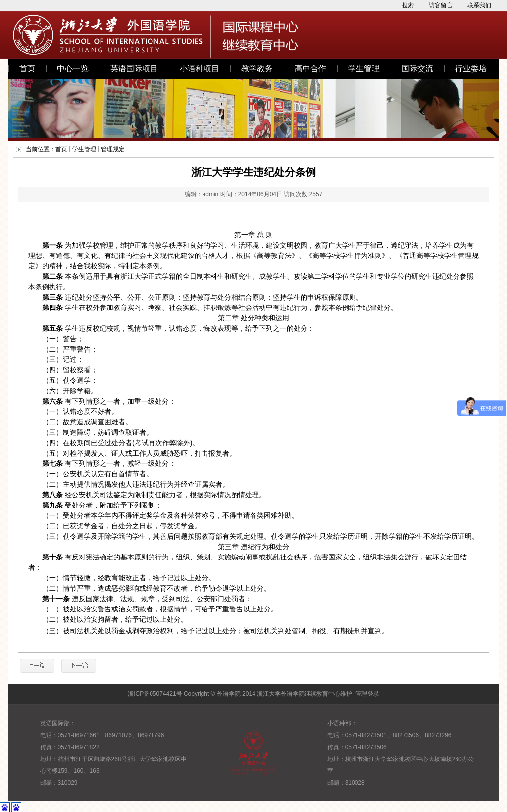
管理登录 (367, 694)
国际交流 (417, 69)
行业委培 (471, 69)
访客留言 (441, 5)
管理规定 (113, 149)
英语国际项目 (134, 69)
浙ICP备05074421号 (155, 694)
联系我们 (479, 5)
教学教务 (257, 69)
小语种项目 (200, 69)
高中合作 (310, 69)
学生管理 (364, 69)
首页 (27, 69)
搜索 (408, 5)
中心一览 (73, 69)
